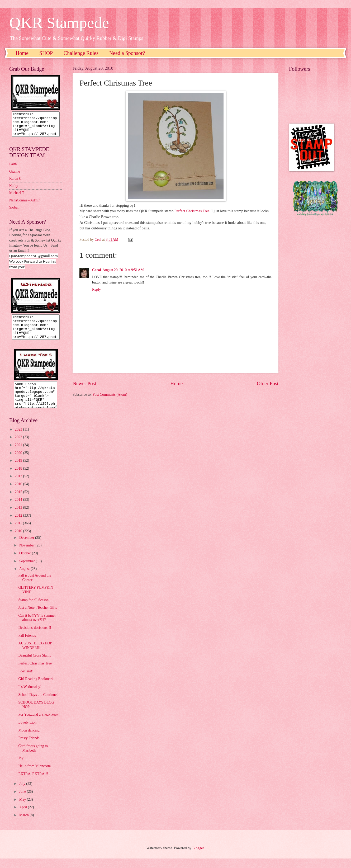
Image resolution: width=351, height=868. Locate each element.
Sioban (14, 212)
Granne (15, 176)
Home (22, 53)
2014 (19, 509)
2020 (19, 462)
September (27, 571)
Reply (96, 289)
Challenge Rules (81, 53)
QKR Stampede (59, 23)
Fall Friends (27, 645)
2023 (19, 439)
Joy (21, 768)
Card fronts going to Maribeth (33, 758)
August (25, 578)
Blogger (198, 858)
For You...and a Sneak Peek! (39, 724)
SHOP (46, 53)
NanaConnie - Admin (25, 205)
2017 (19, 486)
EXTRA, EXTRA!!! (33, 783)
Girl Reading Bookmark (36, 688)
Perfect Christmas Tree (192, 211)
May (23, 809)
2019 (19, 470)
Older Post (268, 383)
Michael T (17, 198)
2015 (19, 501)
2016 (19, 494)
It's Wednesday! (30, 696)
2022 (19, 447)
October (26, 563)
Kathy (14, 190)
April (24, 817)
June (23, 801)
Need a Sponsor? (127, 53)
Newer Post (84, 383)
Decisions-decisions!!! (35, 637)
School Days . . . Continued (38, 704)
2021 (19, 454)
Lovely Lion (27, 732)
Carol (96, 270)
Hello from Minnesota (34, 775)
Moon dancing (29, 740)
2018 (19, 478)
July (23, 793)
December (27, 547)
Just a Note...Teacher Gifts (37, 617)
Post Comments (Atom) (110, 395)
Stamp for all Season (33, 609)
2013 (19, 517)
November (27, 555)
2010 (19, 541)
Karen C (15, 183)
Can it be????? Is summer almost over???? (37, 627)
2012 (19, 525)
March (24, 825)
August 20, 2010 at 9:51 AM (123, 270)
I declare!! (26, 681)
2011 (19, 533)
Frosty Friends (29, 747)
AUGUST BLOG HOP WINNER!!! (35, 655)
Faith (13, 169)
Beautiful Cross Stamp (35, 665)
